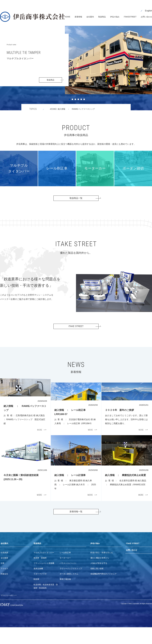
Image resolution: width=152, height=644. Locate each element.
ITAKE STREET (76, 326)
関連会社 (4, 591)
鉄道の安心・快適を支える (102, 569)
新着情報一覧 (76, 526)
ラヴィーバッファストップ (71, 585)
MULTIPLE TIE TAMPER (34, 48)
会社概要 (4, 575)
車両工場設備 (65, 596)
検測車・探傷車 (40, 575)
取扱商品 (51, 76)
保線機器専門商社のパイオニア (103, 591)
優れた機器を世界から (100, 575)
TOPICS (33, 105)
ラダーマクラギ (40, 591)
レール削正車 (65, 569)
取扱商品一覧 (76, 196)
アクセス (4, 585)
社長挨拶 (4, 569)
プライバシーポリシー (10, 612)
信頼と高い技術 (97, 585)
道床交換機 (38, 585)
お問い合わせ (132, 567)
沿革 (3, 580)
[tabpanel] (76, 64)
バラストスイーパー (68, 580)
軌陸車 (36, 596)
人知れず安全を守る (99, 580)
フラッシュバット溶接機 (44, 580)
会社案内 (5, 560)
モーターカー (65, 575)
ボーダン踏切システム (69, 591)
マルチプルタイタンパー (44, 569)
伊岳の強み (96, 560)
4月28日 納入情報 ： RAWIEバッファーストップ (79, 105)
